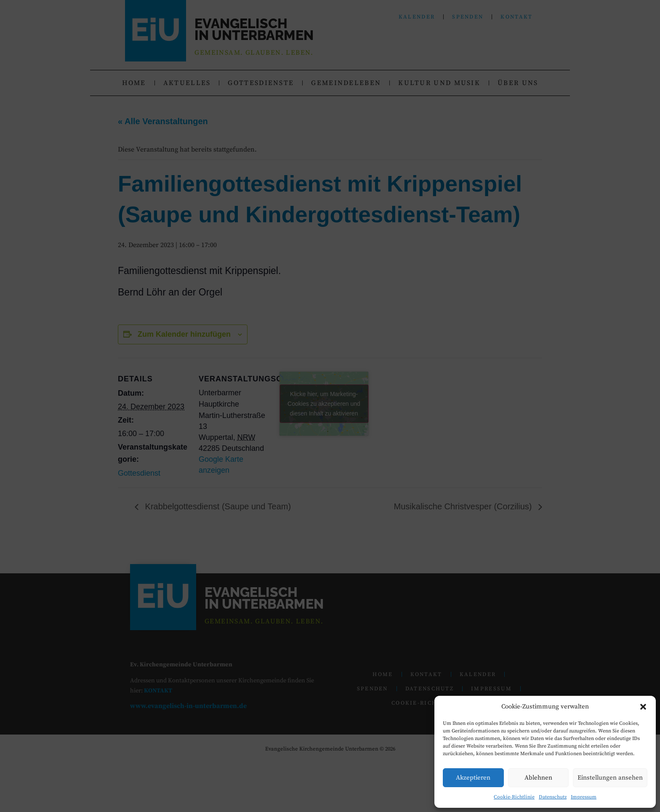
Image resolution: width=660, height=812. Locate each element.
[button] (643, 707)
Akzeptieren (473, 778)
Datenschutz (553, 797)
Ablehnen (538, 778)
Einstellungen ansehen (610, 778)
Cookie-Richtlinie (514, 797)
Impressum (584, 797)
